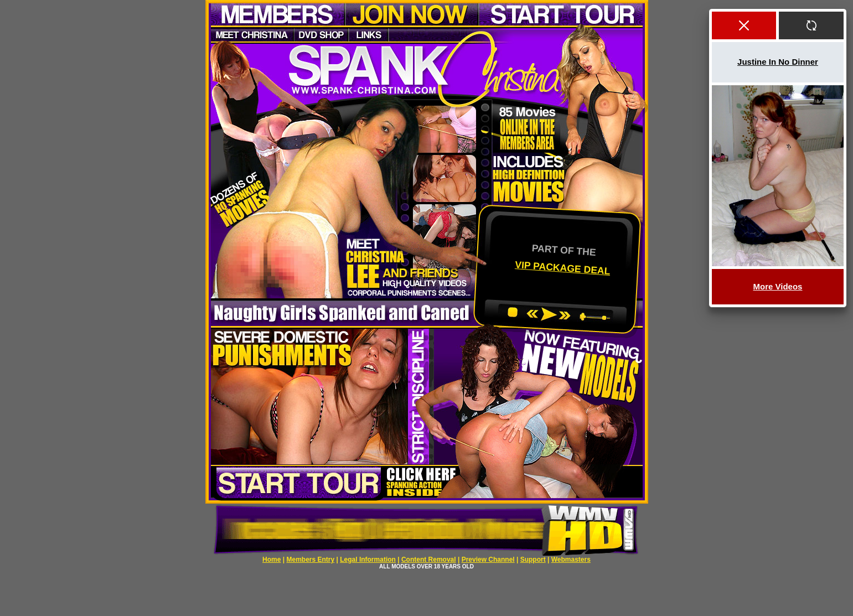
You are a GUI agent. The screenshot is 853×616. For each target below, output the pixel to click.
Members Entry (310, 560)
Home (272, 560)
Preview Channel (488, 560)
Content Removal (429, 560)
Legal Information (368, 560)
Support (533, 560)
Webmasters (571, 560)
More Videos (778, 286)
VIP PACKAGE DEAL (562, 267)
